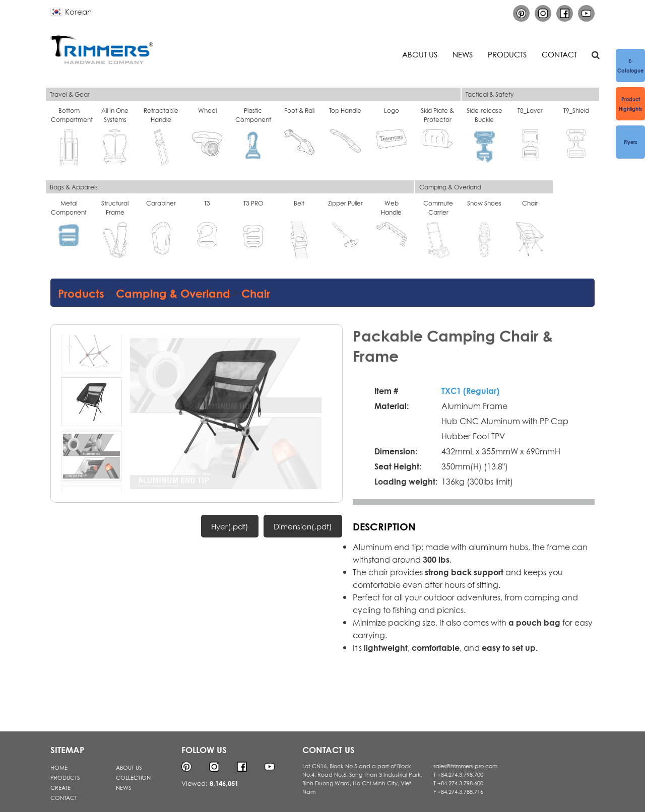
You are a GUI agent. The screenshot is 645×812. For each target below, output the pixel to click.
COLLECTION (133, 777)
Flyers (630, 142)
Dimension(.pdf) (303, 526)
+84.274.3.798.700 (460, 774)
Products (507, 54)
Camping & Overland (173, 292)
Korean (78, 11)
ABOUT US (129, 767)
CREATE (60, 787)
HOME (59, 767)
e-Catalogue (630, 65)
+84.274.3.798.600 (460, 783)
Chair (256, 292)
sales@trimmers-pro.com (465, 766)
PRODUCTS (65, 777)
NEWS (123, 787)
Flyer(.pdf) (230, 526)
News (463, 54)
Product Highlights (630, 104)
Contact (559, 54)
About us (420, 54)
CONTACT (64, 797)
